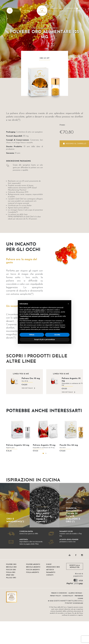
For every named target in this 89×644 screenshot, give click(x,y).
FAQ (37, 544)
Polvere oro (11, 564)
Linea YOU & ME (21, 374)
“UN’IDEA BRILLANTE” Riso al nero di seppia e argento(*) (44, 516)
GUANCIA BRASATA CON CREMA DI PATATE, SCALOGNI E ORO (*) (74, 515)
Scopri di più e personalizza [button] (44, 339)
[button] (43, 453)
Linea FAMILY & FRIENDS (44, 28)
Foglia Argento (33, 572)
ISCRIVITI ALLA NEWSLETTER (75, 566)
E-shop (49, 564)
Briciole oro (11, 567)
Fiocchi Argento (33, 570)
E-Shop (62, 8)
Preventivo (54, 8)
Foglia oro (11, 572)
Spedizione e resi (53, 567)
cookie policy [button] (24, 318)
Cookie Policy (68, 596)
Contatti (50, 575)
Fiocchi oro (11, 570)
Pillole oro (11, 578)
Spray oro (10, 575)
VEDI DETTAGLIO (27, 388)
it (82, 8)
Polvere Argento (33, 564)
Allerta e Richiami (75, 593)
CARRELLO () (71, 8)
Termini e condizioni (59, 593)
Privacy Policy (55, 596)
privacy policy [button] (40, 310)
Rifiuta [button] (32, 335)
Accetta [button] (57, 335)
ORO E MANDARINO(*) (15, 520)
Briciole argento (33, 567)
